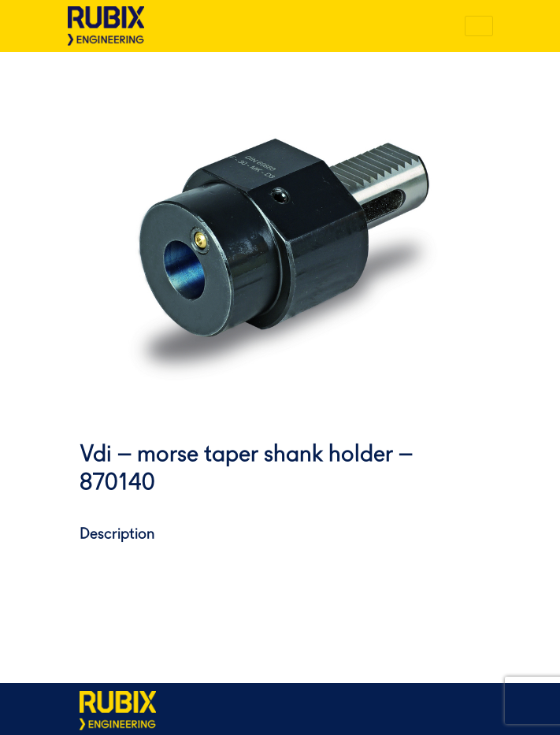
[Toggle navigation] (479, 26)
